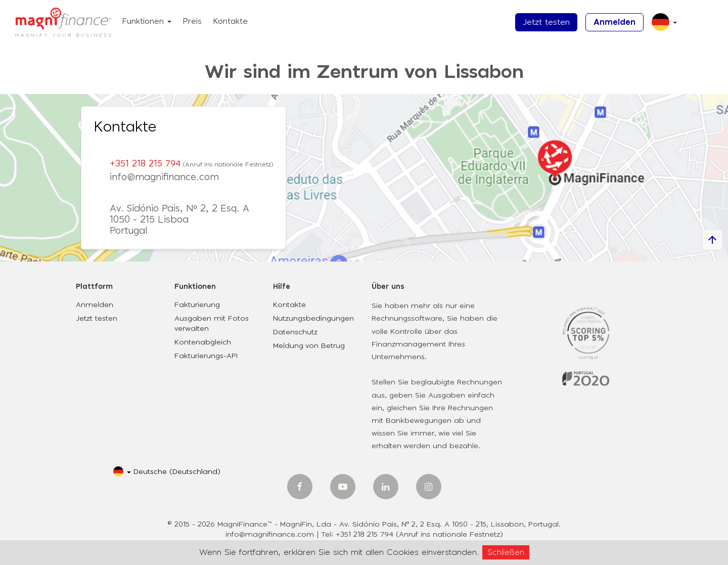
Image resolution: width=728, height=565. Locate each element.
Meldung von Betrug (309, 346)
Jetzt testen (546, 22)
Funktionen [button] (147, 21)
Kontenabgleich (203, 342)
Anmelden (615, 22)
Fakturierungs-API (206, 356)
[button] (661, 26)
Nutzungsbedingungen (313, 319)
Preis (192, 21)
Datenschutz (295, 332)
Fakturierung (197, 305)
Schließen (506, 552)
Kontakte (230, 21)
